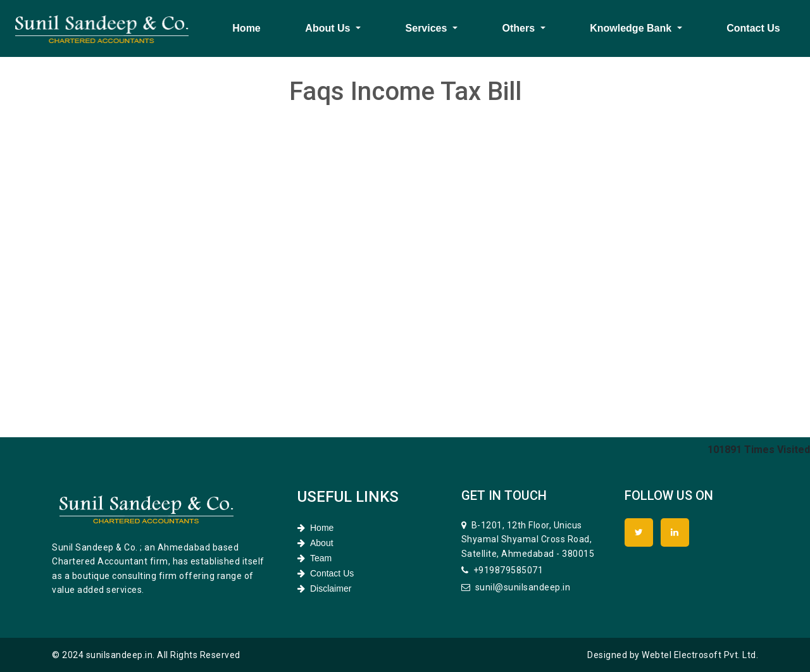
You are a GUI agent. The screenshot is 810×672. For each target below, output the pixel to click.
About (315, 543)
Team (315, 558)
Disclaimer (324, 588)
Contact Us (753, 28)
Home (246, 28)
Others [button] (520, 28)
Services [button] (428, 28)
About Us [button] (329, 28)
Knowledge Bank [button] (632, 28)
